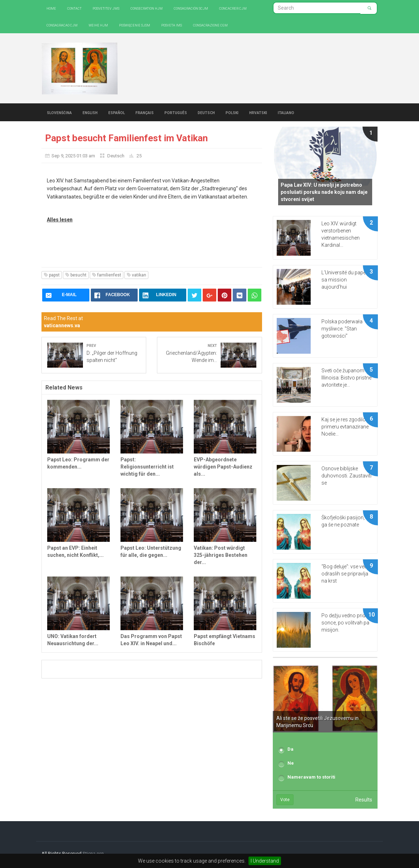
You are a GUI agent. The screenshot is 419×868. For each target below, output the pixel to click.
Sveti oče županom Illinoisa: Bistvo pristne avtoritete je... (346, 378)
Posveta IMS (172, 25)
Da (290, 749)
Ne (291, 763)
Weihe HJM (98, 25)
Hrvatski (258, 112)
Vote (285, 800)
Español (117, 112)
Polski (232, 112)
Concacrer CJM (233, 8)
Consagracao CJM (62, 25)
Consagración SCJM (191, 8)
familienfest (107, 275)
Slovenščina (59, 112)
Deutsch (206, 112)
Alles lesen (60, 220)
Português (176, 112)
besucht (76, 275)
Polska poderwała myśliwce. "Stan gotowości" (342, 329)
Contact (74, 8)
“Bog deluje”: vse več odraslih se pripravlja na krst (345, 574)
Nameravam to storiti (311, 777)
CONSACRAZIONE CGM (210, 25)
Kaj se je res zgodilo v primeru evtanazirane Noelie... (345, 427)
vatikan (136, 275)
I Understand (265, 861)
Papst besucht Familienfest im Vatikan (126, 138)
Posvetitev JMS (106, 8)
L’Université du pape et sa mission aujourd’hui (346, 280)
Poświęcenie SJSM (135, 25)
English (90, 112)
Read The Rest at (63, 322)
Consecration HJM (147, 8)
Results (364, 800)
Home (51, 8)
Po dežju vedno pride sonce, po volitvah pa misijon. (345, 623)
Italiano (286, 112)
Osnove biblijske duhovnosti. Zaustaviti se (346, 476)
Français (145, 112)
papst (52, 275)
